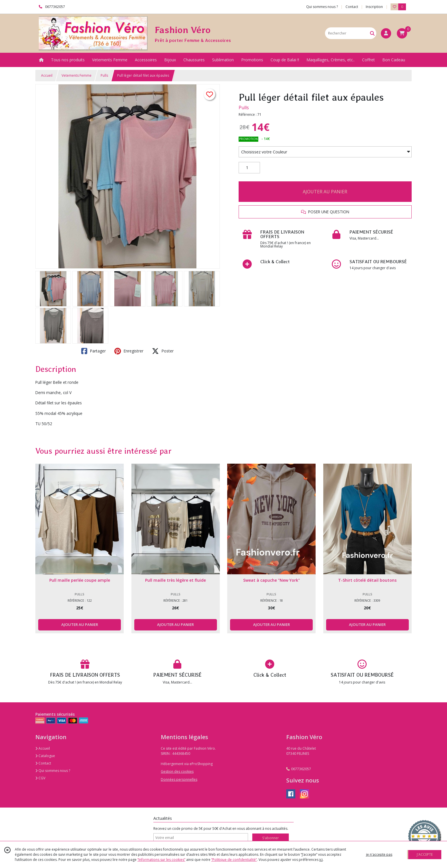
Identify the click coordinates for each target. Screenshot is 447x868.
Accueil (47, 75)
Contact (352, 7)
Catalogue (45, 756)
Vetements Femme (77, 75)
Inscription (374, 7)
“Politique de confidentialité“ (234, 860)
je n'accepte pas (379, 854)
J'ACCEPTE (425, 854)
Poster (163, 351)
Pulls (104, 75)
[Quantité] (249, 168)
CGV (40, 778)
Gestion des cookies (177, 771)
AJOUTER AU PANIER (325, 192)
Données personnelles (179, 779)
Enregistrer (129, 351)
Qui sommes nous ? (53, 771)
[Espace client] (386, 33)
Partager (94, 351)
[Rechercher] (372, 33)
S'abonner (271, 838)
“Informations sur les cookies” (161, 860)
